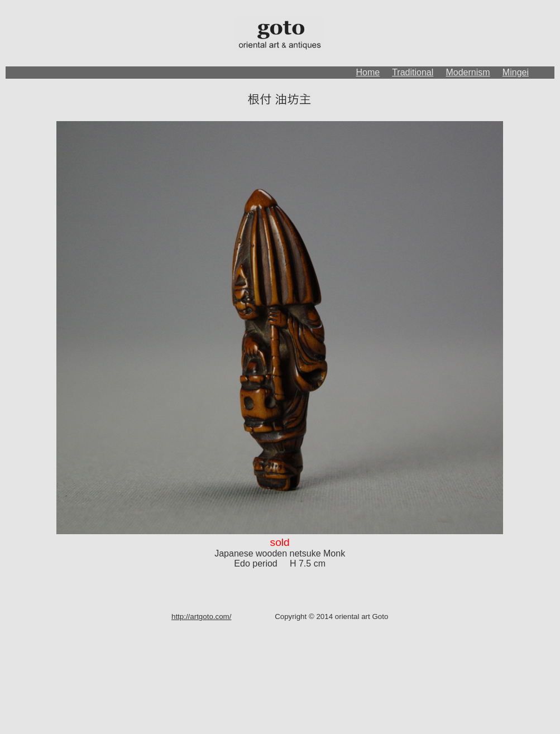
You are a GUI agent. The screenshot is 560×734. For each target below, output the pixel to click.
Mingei (516, 72)
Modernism (468, 72)
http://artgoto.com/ (201, 617)
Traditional (413, 72)
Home (368, 72)
